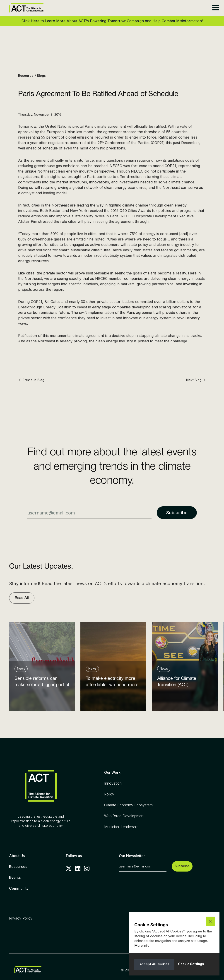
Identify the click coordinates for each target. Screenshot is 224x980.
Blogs (41, 76)
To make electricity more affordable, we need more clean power (112, 683)
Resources (18, 867)
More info (142, 945)
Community (19, 888)
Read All (22, 598)
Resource (26, 76)
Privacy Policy (21, 918)
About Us (17, 856)
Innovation (113, 783)
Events (15, 877)
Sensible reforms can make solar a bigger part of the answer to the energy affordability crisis (42, 683)
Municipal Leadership (121, 827)
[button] (216, 8)
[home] (26, 8)
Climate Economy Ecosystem (128, 805)
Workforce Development (124, 816)
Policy (109, 794)
